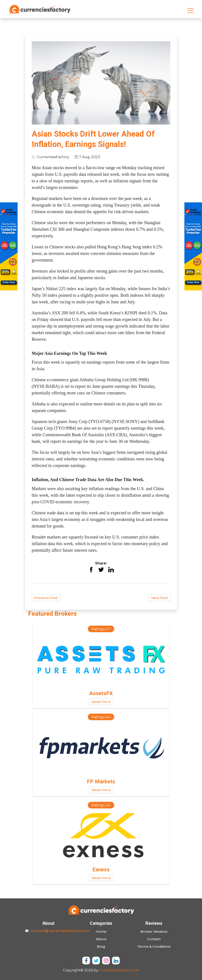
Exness (101, 870)
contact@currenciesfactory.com (60, 931)
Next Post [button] (160, 598)
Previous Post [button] (46, 598)
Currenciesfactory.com (119, 970)
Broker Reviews (154, 931)
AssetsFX (101, 694)
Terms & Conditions (154, 946)
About (101, 939)
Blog (101, 946)
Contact (154, 939)
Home (101, 931)
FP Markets (101, 782)
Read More (101, 702)
